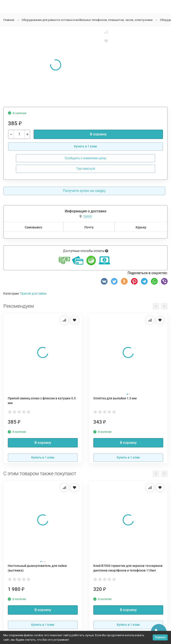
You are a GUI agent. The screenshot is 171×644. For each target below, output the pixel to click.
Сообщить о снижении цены (85, 158)
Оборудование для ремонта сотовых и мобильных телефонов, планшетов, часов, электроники (87, 20)
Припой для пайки (33, 294)
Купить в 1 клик (85, 146)
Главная (9, 20)
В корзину (98, 134)
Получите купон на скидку (84, 191)
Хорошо (160, 637)
